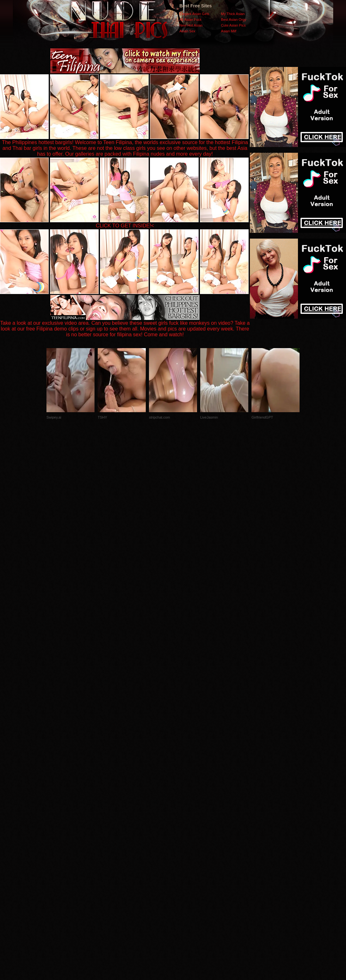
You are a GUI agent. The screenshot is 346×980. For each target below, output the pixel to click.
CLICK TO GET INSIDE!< (125, 226)
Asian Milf (229, 31)
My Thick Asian (233, 14)
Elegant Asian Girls (194, 14)
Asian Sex (187, 31)
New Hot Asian (191, 25)
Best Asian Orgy (234, 20)
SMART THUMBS (184, 852)
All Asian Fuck (190, 20)
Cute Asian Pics (233, 25)
